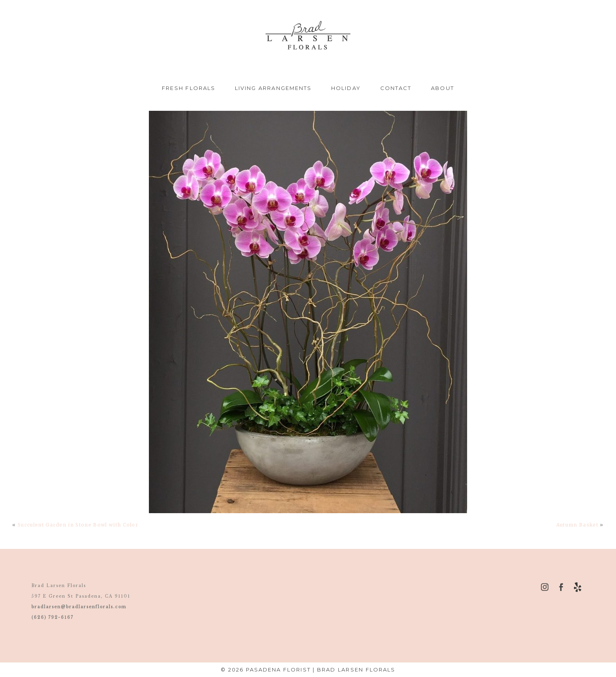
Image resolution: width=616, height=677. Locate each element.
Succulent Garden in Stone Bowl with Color (78, 525)
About (442, 88)
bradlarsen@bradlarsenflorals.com (79, 607)
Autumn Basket (577, 525)
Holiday (346, 88)
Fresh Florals (189, 88)
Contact (396, 88)
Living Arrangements (273, 88)
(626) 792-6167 (52, 617)
